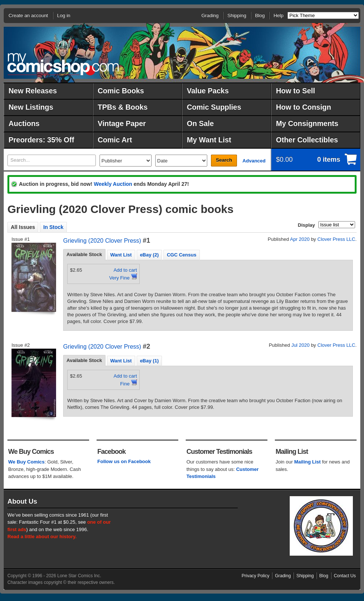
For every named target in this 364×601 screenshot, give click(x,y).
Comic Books (121, 91)
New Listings (31, 107)
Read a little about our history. (42, 537)
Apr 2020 (300, 239)
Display (306, 225)
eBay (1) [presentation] (149, 361)
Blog (260, 15)
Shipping (237, 15)
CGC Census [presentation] (181, 255)
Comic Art (115, 140)
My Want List (209, 140)
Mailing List (308, 462)
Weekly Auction (113, 184)
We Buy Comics (26, 462)
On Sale (200, 123)
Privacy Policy (256, 576)
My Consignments (307, 123)
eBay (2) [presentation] (149, 255)
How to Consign (303, 107)
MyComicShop (63, 64)
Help (278, 15)
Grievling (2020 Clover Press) (102, 241)
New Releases (33, 91)
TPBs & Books (123, 107)
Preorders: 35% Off (41, 140)
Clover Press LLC (337, 239)
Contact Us (345, 576)
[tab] (84, 255)
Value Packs (208, 91)
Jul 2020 (300, 345)
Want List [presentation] (121, 255)
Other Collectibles (307, 140)
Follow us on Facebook (124, 461)
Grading (210, 15)
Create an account (28, 15)
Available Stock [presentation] (84, 254)
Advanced (254, 161)
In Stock (53, 227)
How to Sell (295, 91)
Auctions (24, 123)
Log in (64, 15)
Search (224, 160)
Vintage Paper (122, 123)
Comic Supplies (214, 107)
